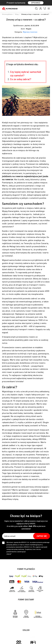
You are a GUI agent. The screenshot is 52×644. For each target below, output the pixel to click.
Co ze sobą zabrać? (21, 79)
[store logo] (10, 9)
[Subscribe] (42, 536)
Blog (17, 14)
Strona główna (7, 14)
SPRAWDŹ (36, 3)
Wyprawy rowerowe (30, 32)
